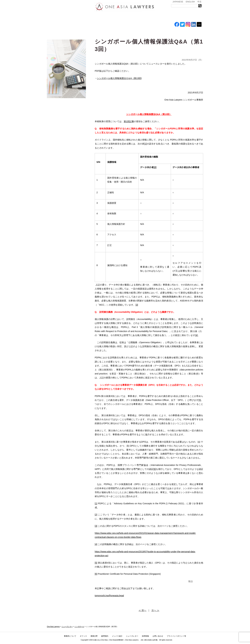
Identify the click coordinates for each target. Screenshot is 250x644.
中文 (199, 2)
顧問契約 (105, 636)
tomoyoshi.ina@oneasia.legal (109, 596)
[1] (146, 144)
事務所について (73, 17)
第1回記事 (129, 121)
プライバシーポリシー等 (176, 636)
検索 (201, 6)
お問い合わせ (191, 17)
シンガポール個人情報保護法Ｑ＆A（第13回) (119, 78)
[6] (155, 469)
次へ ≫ (155, 610)
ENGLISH (190, 2)
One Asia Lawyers (132, 640)
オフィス (91, 17)
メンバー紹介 (138, 17)
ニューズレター (156, 17)
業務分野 (105, 17)
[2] (96, 515)
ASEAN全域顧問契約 (121, 17)
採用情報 (174, 17)
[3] (137, 305)
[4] (196, 335)
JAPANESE (178, 2)
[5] (200, 400)
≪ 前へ (142, 610)
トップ (55, 17)
